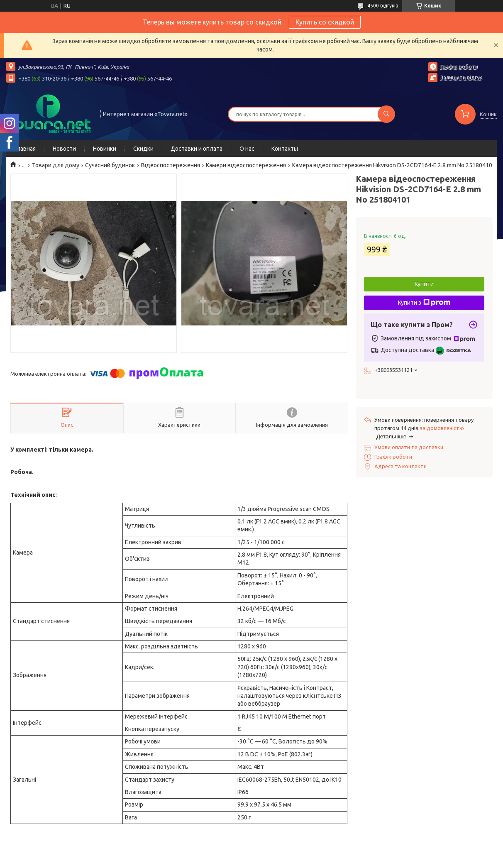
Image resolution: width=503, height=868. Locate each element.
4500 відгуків (383, 6)
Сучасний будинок (110, 165)
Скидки (143, 149)
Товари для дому (56, 165)
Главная (25, 149)
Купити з (424, 303)
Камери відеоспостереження (246, 165)
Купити (424, 284)
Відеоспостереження (171, 165)
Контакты (285, 149)
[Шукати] (386, 114)
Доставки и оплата (197, 149)
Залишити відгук (461, 77)
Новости (64, 149)
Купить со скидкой (325, 22)
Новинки (105, 149)
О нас (247, 149)
